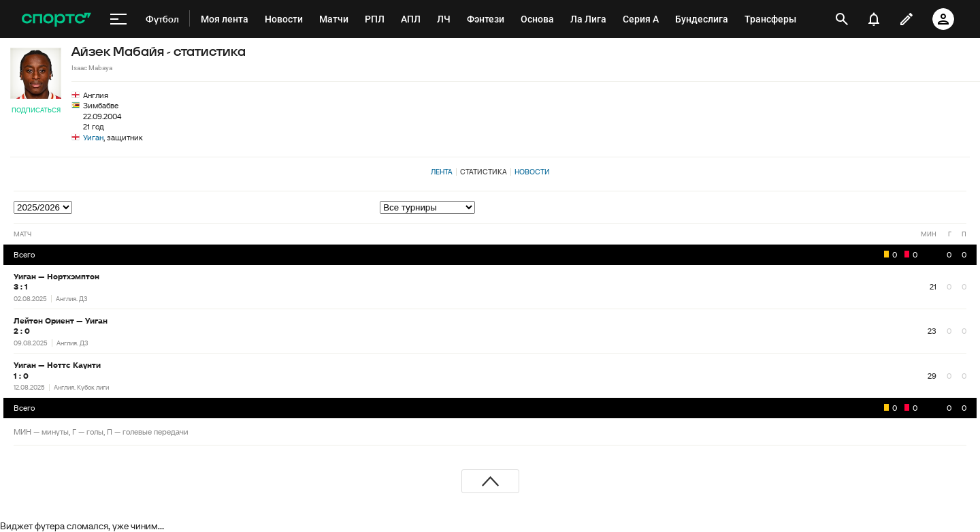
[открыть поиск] (842, 19)
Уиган (93, 137)
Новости (532, 172)
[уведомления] (874, 19)
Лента (442, 172)
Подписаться (36, 110)
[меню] (118, 19)
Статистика (484, 172)
